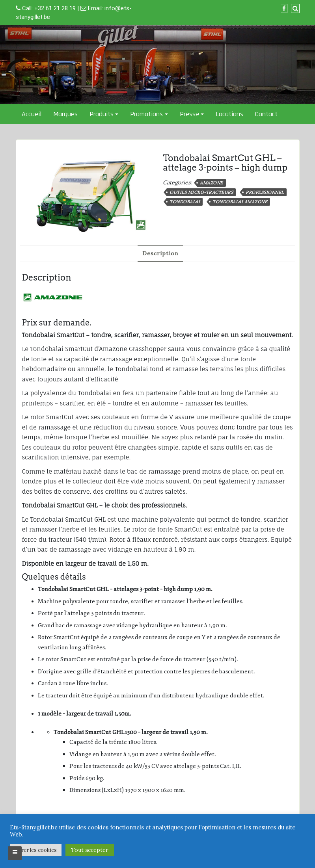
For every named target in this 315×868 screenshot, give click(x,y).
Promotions (146, 114)
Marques (65, 114)
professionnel (265, 192)
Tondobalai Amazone (240, 202)
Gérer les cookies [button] (36, 850)
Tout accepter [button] (90, 850)
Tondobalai (185, 202)
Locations (229, 114)
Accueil (32, 114)
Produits (102, 114)
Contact (266, 114)
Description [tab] (160, 253)
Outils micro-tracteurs (201, 192)
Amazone (212, 183)
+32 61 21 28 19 (55, 8)
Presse (189, 114)
